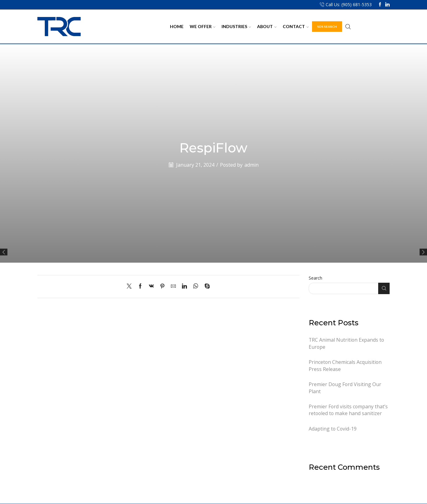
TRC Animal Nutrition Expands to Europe (346, 343)
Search (315, 278)
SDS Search (327, 27)
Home (177, 26)
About (267, 26)
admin (252, 165)
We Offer (203, 26)
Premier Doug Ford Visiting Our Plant (345, 388)
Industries (236, 26)
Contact (296, 26)
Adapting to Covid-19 (333, 429)
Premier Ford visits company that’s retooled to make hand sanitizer (348, 410)
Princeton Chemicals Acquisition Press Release (345, 366)
